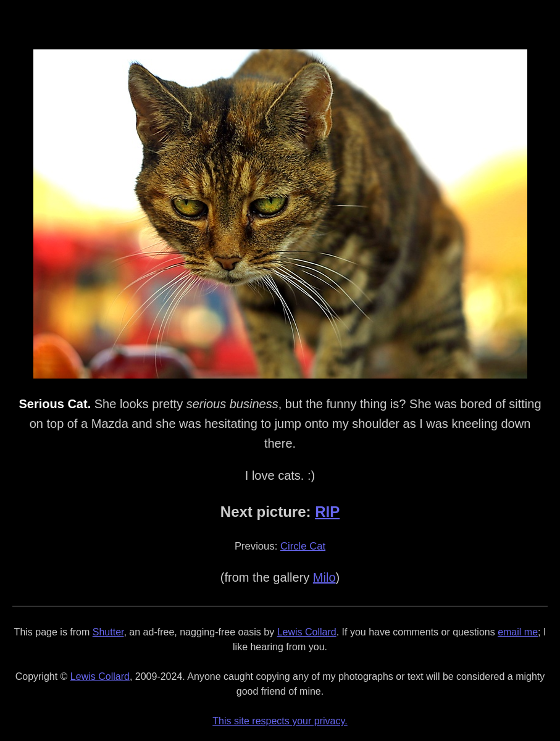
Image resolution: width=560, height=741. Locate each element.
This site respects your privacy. (280, 721)
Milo (324, 577)
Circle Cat (303, 546)
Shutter (108, 632)
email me (518, 632)
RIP (327, 512)
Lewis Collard (307, 632)
